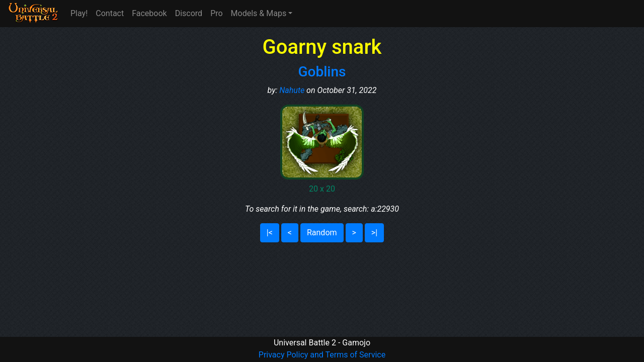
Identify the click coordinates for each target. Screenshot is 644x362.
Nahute (292, 90)
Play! (79, 13)
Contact (110, 13)
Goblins (322, 72)
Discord (189, 13)
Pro (216, 13)
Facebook (149, 13)
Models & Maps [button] (259, 13)
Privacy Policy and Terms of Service (322, 355)
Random (322, 233)
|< (270, 233)
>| (374, 233)
